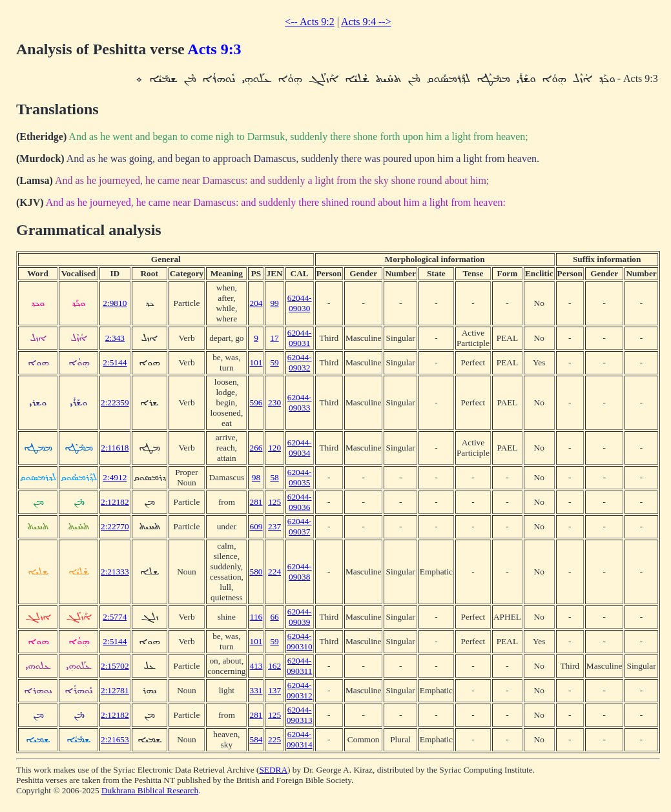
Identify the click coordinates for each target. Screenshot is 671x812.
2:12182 (115, 502)
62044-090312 (300, 690)
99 (274, 303)
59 (274, 362)
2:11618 (115, 448)
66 (274, 617)
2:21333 (115, 572)
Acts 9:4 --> (366, 22)
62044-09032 (300, 362)
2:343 (115, 338)
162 (274, 666)
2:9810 (115, 303)
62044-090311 (300, 666)
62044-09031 (300, 338)
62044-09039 (300, 617)
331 (256, 690)
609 (256, 526)
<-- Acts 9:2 (310, 22)
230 (274, 402)
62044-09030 (300, 303)
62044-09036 (300, 502)
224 (274, 572)
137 (274, 690)
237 (274, 526)
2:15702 (115, 666)
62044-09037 (300, 526)
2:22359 (115, 402)
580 (256, 572)
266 (256, 448)
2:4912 (115, 477)
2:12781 (115, 690)
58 (274, 477)
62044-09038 (300, 572)
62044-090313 (300, 715)
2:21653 (115, 739)
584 (256, 739)
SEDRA (273, 770)
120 (274, 448)
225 (274, 739)
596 (256, 402)
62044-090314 (300, 739)
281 (256, 502)
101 (256, 362)
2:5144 (115, 362)
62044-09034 (300, 448)
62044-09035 (300, 477)
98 (256, 477)
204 (256, 303)
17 (274, 338)
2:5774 (115, 617)
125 (274, 502)
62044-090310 (300, 641)
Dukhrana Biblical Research (150, 790)
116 (256, 617)
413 (256, 666)
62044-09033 (300, 402)
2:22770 (115, 526)
